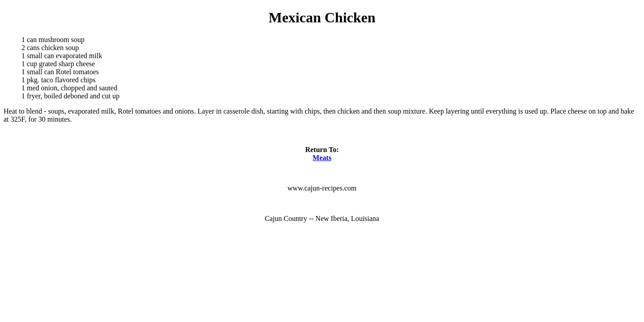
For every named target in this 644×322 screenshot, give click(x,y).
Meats (322, 158)
